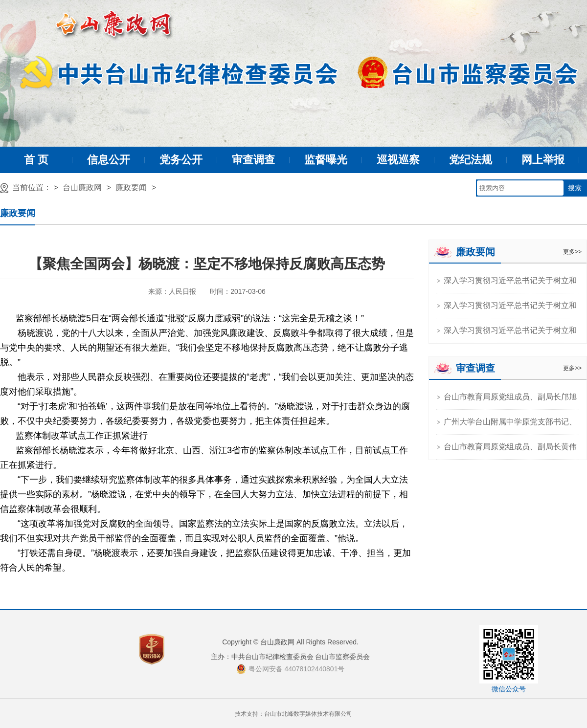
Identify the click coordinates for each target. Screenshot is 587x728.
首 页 (36, 160)
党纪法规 (471, 160)
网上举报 (543, 160)
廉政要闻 (131, 188)
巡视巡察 (398, 160)
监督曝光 (326, 160)
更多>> (572, 252)
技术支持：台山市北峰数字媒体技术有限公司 (293, 714)
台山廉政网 (82, 188)
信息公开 (109, 160)
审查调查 (253, 160)
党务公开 (181, 160)
